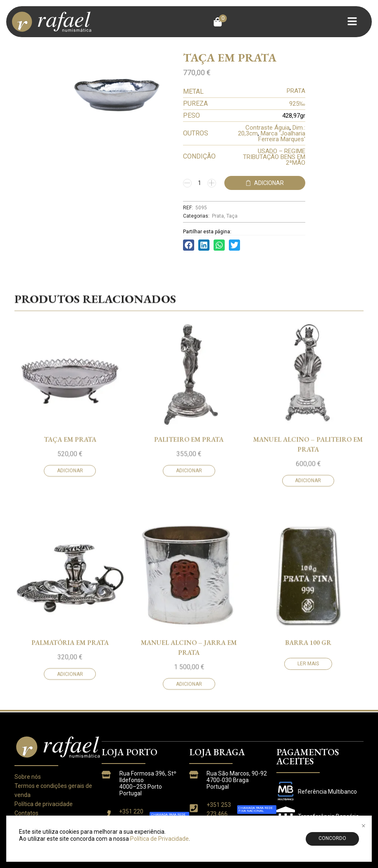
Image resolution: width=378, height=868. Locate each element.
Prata (218, 216)
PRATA (296, 91)
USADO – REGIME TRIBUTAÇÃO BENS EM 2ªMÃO (274, 157)
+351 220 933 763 (131, 816)
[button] (220, 22)
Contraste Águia (267, 128)
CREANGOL (314, 845)
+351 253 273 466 (219, 809)
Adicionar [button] (70, 576)
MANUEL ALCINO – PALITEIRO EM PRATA (308, 549)
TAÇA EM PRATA (70, 544)
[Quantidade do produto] (200, 183)
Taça (232, 216)
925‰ (297, 104)
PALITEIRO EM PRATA (189, 544)
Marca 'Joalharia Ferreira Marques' (282, 136)
